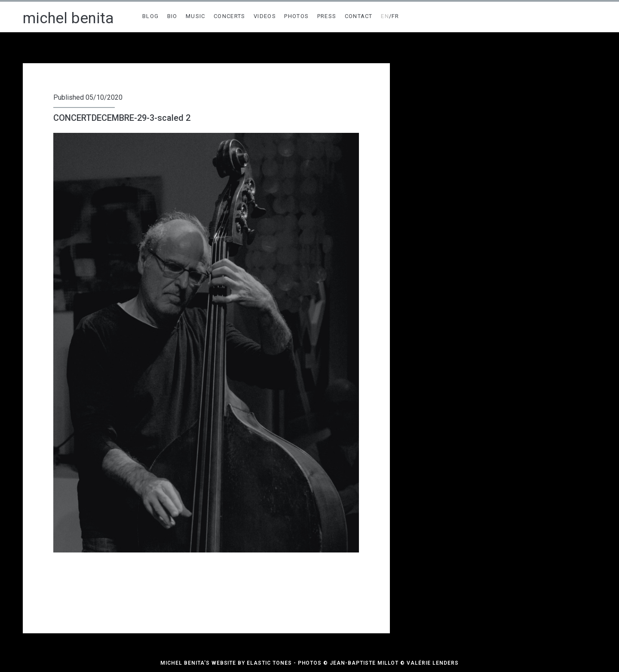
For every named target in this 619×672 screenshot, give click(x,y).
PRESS (327, 16)
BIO (172, 16)
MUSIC (196, 16)
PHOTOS (296, 16)
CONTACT (359, 16)
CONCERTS (229, 16)
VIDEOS (265, 16)
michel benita (68, 18)
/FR (390, 16)
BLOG (150, 16)
